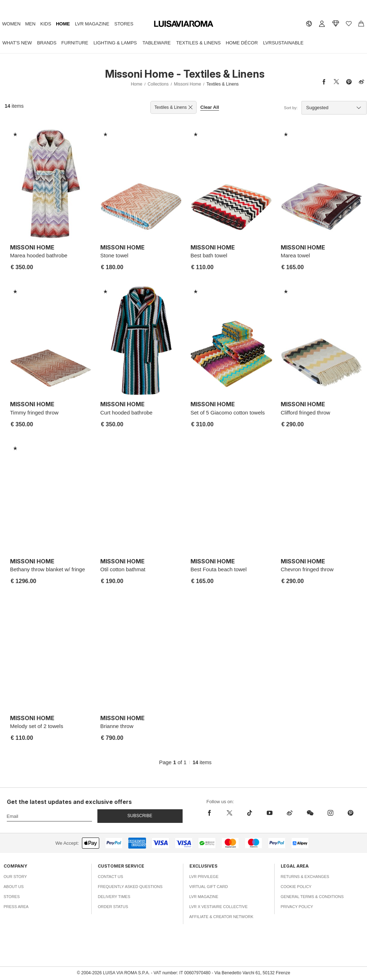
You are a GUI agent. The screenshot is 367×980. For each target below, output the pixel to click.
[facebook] (211, 813)
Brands (47, 43)
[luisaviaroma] (184, 24)
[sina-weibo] (290, 813)
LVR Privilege (204, 877)
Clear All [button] (209, 107)
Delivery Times (114, 897)
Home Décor (242, 43)
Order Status (113, 907)
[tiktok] (250, 813)
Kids (46, 24)
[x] (230, 813)
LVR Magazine (92, 24)
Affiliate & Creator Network (221, 917)
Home (63, 24)
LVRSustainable (283, 43)
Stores (124, 24)
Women (11, 24)
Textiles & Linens (198, 43)
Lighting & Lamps (115, 43)
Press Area (16, 907)
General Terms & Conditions (312, 897)
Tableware (157, 43)
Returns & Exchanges (305, 877)
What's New (17, 43)
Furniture (75, 43)
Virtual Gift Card (209, 887)
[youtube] (270, 813)
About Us (14, 887)
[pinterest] (351, 813)
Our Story (15, 877)
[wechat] (310, 813)
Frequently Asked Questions (130, 887)
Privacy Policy (297, 907)
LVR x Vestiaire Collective (219, 907)
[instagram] (330, 813)
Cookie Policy (296, 887)
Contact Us (110, 877)
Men (30, 24)
